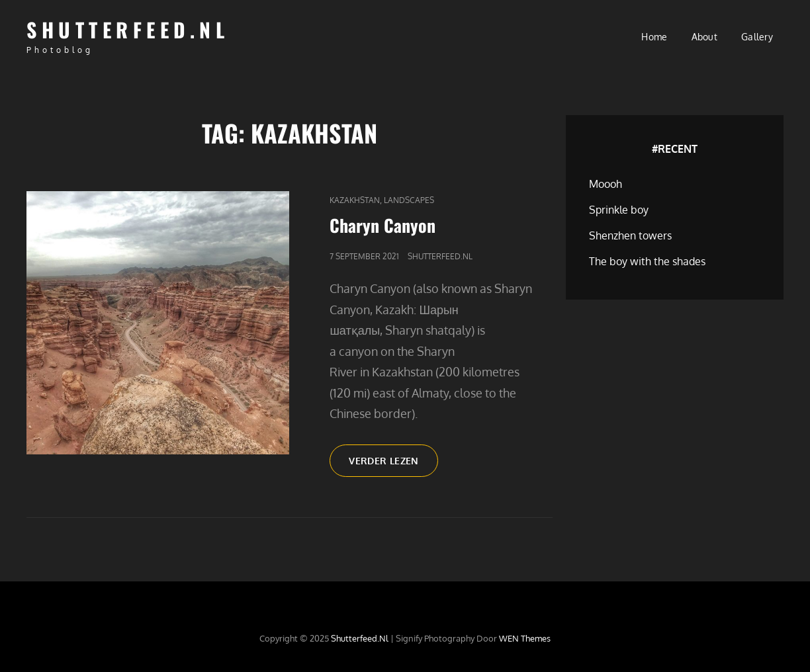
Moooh (606, 184)
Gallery (757, 37)
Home (654, 37)
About (704, 37)
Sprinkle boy (619, 210)
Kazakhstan (355, 200)
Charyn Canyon (382, 225)
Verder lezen (393, 465)
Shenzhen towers (630, 235)
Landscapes (409, 200)
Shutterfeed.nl (128, 29)
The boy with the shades (647, 261)
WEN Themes (525, 638)
